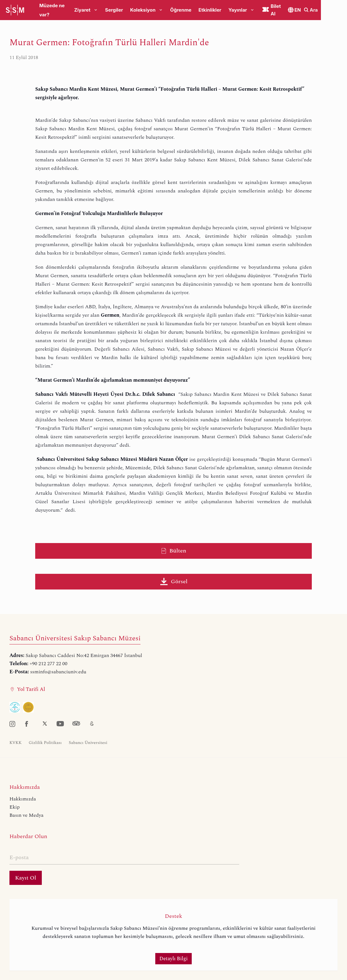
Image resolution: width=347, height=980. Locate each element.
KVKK (16, 743)
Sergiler (123, 10)
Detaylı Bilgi (173, 959)
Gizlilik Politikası (45, 743)
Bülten (174, 551)
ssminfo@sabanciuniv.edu (58, 672)
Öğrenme (190, 10)
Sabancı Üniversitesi (88, 743)
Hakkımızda (23, 799)
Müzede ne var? (58, 10)
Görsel (174, 582)
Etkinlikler (219, 10)
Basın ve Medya (26, 815)
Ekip (15, 807)
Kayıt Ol (26, 878)
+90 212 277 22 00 (48, 664)
